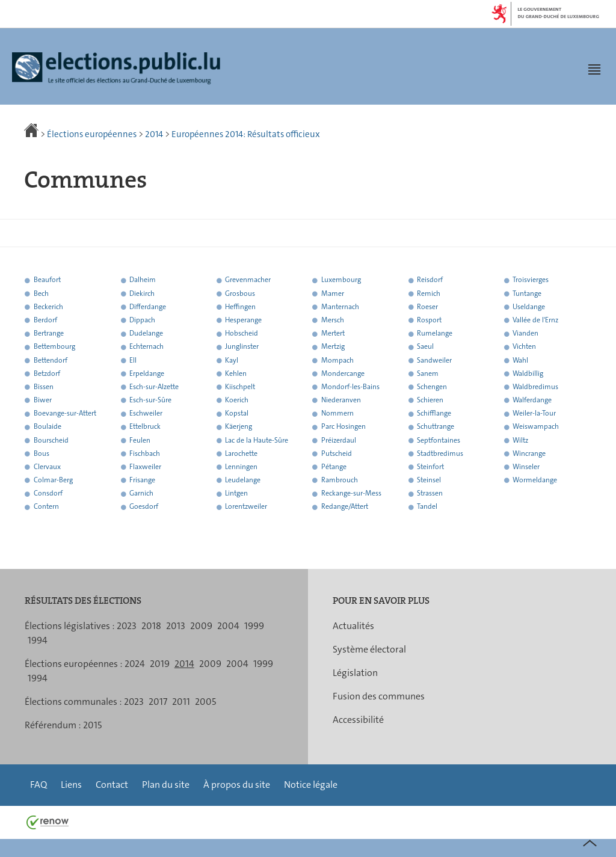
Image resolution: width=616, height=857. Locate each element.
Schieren (430, 400)
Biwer (43, 400)
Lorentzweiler (246, 507)
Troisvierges (531, 280)
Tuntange (527, 293)
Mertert (333, 334)
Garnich (141, 494)
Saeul (425, 347)
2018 (151, 626)
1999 (254, 626)
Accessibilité (358, 720)
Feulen (140, 440)
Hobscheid (242, 334)
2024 (135, 664)
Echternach (146, 347)
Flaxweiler (145, 467)
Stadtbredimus (440, 453)
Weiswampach (536, 427)
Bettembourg (54, 347)
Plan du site (166, 785)
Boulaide (48, 427)
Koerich (237, 400)
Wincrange (529, 453)
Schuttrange (436, 427)
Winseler (526, 467)
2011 (181, 702)
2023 (127, 626)
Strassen (430, 494)
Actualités (353, 626)
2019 (160, 664)
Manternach (340, 307)
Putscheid (337, 453)
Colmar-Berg (53, 480)
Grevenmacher (248, 280)
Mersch (333, 320)
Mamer (333, 293)
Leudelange (243, 480)
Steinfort (430, 467)
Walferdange (532, 400)
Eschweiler (146, 414)
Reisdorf (430, 280)
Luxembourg (341, 280)
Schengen (432, 387)
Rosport (429, 320)
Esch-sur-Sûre (150, 400)
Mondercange (343, 373)
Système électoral (369, 649)
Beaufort (47, 280)
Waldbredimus (535, 387)
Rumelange (435, 334)
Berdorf (45, 320)
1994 (38, 640)
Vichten (524, 347)
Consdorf (48, 494)
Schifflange (434, 414)
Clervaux (47, 467)
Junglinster (242, 347)
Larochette (241, 453)
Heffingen (240, 307)
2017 (158, 702)
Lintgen (236, 494)
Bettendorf (51, 360)
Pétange (334, 467)
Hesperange (243, 320)
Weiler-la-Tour (534, 414)
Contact (112, 785)
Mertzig (333, 347)
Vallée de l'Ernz (535, 320)
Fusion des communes (379, 696)
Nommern (337, 414)
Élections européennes (92, 134)
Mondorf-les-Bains (350, 387)
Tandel (427, 507)
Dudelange (146, 334)
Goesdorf (144, 507)
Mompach (337, 360)
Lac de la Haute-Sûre (257, 440)
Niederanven (341, 400)
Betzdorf (47, 373)
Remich (429, 293)
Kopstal (237, 414)
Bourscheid (51, 440)
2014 (154, 134)
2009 (201, 626)
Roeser (427, 307)
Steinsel (429, 480)
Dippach (142, 320)
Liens (71, 785)
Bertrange (49, 334)
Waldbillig (528, 373)
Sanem (428, 373)
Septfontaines (439, 440)
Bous (42, 453)
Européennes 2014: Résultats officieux (246, 134)
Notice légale (311, 785)
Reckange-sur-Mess (351, 494)
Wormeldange (535, 480)
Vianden (525, 334)
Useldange (529, 307)
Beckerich (48, 307)
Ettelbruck (145, 427)
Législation (355, 673)
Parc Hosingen (343, 427)
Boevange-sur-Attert (65, 414)
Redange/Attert (345, 507)
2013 (176, 626)
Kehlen (236, 373)
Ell (133, 360)
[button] (594, 69)
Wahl (520, 360)
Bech (41, 293)
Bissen (44, 387)
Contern (46, 507)
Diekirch (142, 293)
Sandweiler (434, 360)
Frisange (142, 480)
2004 (228, 626)
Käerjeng (239, 427)
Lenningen (241, 467)
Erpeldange (147, 373)
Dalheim (143, 280)
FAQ (38, 785)
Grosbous (240, 293)
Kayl (232, 360)
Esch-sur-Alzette (154, 387)
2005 (205, 702)
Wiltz (520, 440)
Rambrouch (340, 480)
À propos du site (237, 785)
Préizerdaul (339, 440)
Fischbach (145, 453)
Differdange (148, 307)
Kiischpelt (240, 387)
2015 (92, 725)
